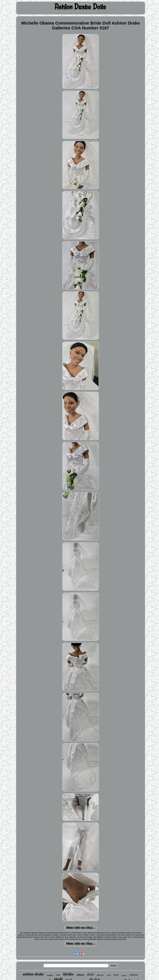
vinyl (109, 975)
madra (50, 975)
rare (58, 975)
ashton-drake (33, 974)
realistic (134, 975)
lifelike (68, 974)
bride (116, 975)
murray (100, 975)
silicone (124, 976)
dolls (91, 974)
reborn (80, 975)
